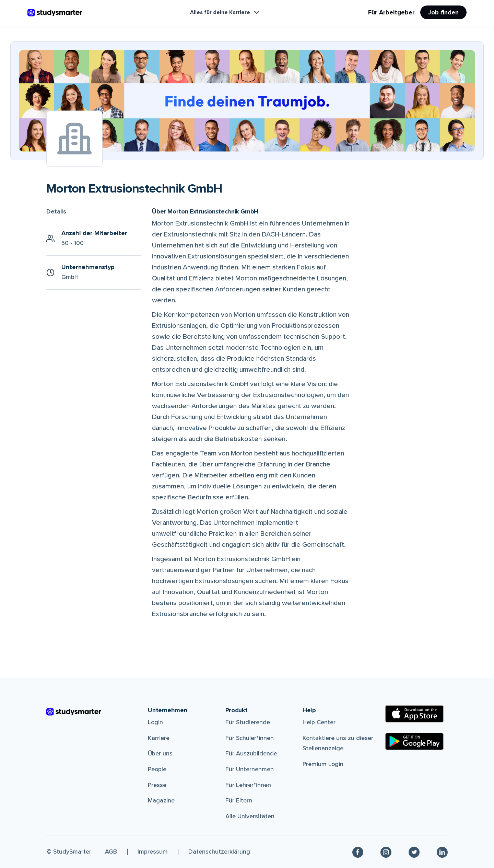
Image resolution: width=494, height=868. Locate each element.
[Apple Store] (414, 714)
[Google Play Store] (414, 741)
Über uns (160, 753)
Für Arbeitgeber (391, 12)
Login (155, 722)
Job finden (443, 12)
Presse (157, 785)
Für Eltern (239, 800)
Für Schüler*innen (250, 738)
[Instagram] (386, 852)
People (157, 769)
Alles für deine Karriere (225, 12)
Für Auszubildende (251, 753)
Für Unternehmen (250, 769)
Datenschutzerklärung (219, 852)
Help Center (319, 722)
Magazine (161, 800)
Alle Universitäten (250, 816)
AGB (111, 852)
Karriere (159, 738)
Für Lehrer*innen (248, 785)
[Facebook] (358, 852)
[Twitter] (414, 852)
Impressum (153, 852)
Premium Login (323, 764)
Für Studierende (248, 722)
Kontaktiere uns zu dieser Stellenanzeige (338, 743)
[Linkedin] (442, 852)
